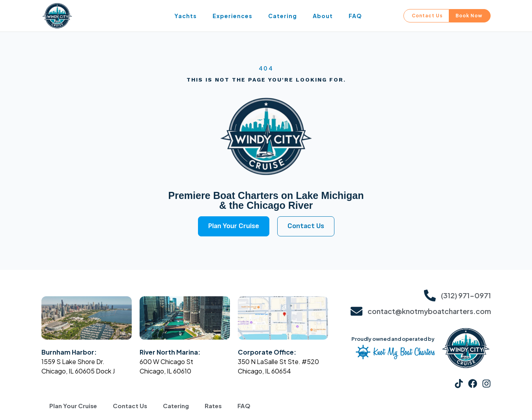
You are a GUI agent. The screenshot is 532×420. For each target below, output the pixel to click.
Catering (283, 16)
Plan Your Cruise (73, 406)
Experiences (232, 16)
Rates (213, 406)
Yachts (186, 16)
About (323, 16)
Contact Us (130, 406)
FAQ (355, 16)
